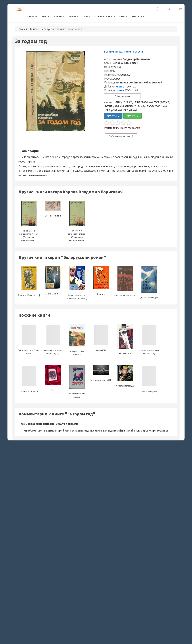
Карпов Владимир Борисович (131, 59)
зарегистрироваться (155, 431)
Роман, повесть (134, 52)
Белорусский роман (52, 29)
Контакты (138, 16)
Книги (46, 16)
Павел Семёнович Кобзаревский (141, 82)
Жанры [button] (58, 16)
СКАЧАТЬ (113, 116)
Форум (123, 16)
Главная (32, 16)
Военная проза (113, 52)
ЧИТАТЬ (133, 116)
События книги (122, 96)
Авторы (74, 16)
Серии (87, 16)
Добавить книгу (105, 16)
